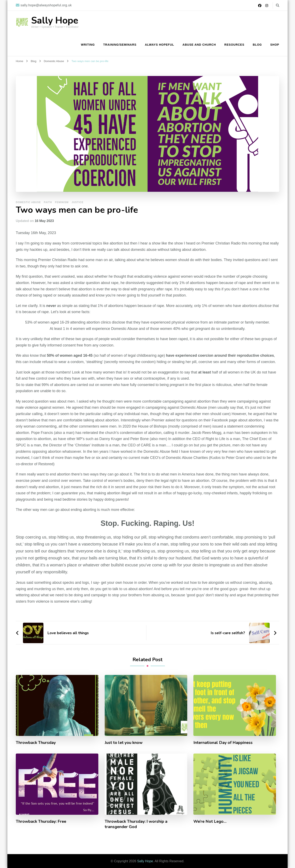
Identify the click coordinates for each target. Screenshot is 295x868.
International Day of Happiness (223, 743)
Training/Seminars (120, 45)
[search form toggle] (278, 5)
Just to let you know (124, 743)
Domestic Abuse (28, 202)
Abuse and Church (199, 45)
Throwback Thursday (36, 743)
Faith (48, 202)
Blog (257, 45)
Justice (77, 202)
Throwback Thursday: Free (41, 822)
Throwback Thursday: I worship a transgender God (136, 824)
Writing (88, 45)
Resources (234, 45)
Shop (275, 45)
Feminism (62, 202)
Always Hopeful (159, 45)
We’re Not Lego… (210, 822)
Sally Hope (55, 21)
